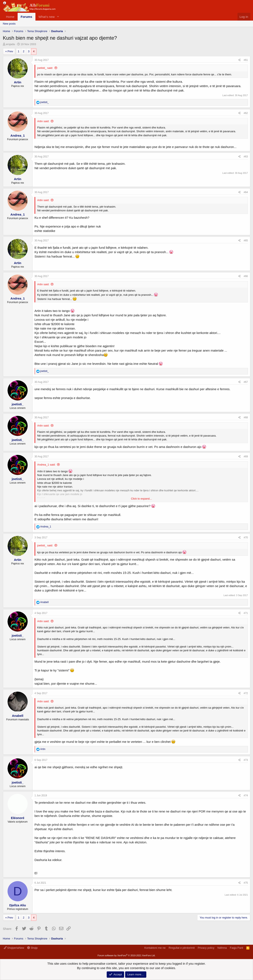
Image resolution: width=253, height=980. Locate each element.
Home (10, 17)
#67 (246, 382)
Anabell (18, 716)
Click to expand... (141, 499)
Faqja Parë (236, 948)
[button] (58, 17)
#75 (246, 883)
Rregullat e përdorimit (182, 948)
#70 (246, 538)
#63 (246, 157)
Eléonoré (18, 818)
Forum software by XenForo (127, 955)
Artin (18, 82)
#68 (246, 417)
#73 (246, 760)
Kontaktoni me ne (155, 948)
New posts (9, 24)
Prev (10, 51)
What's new (47, 17)
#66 (246, 276)
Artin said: (43, 121)
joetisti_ (18, 404)
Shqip (32, 948)
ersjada (10, 44)
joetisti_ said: (45, 68)
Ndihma (222, 948)
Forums (27, 17)
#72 (246, 693)
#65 (246, 241)
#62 (246, 113)
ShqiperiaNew (14, 948)
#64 (246, 192)
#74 (246, 796)
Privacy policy (206, 948)
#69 (246, 457)
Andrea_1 (18, 135)
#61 (246, 60)
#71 (246, 613)
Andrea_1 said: (46, 465)
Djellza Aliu (18, 905)
